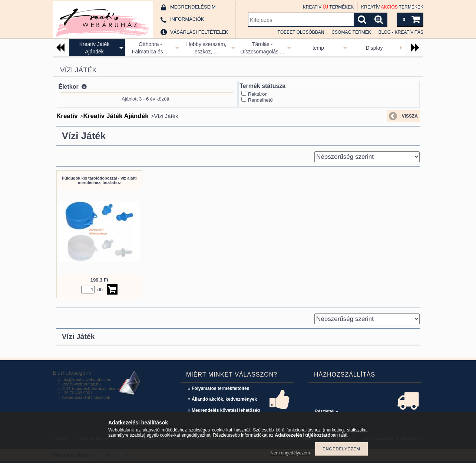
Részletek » (326, 411)
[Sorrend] (367, 157)
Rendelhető (260, 100)
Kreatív (67, 116)
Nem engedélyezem (290, 453)
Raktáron (258, 94)
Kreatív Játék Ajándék (116, 116)
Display (374, 48)
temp (318, 48)
